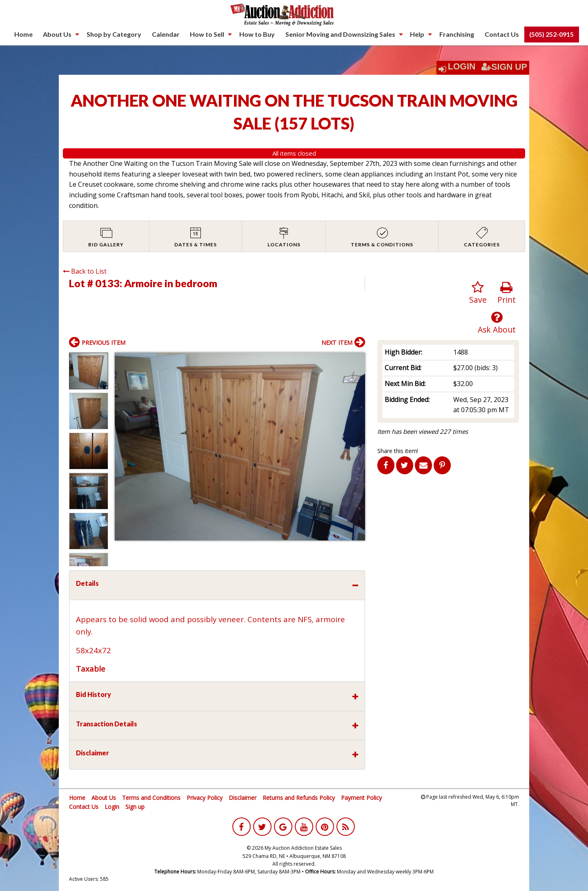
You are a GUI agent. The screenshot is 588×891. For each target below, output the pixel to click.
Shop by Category (114, 34)
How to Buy (257, 34)
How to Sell (207, 34)
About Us (57, 34)
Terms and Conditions (151, 798)
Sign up (135, 807)
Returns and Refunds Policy (299, 798)
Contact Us (502, 34)
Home (23, 34)
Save (478, 293)
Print (507, 293)
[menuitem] (23, 34)
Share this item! (398, 451)
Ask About (497, 323)
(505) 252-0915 (551, 34)
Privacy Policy (205, 798)
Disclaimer (243, 798)
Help (417, 34)
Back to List (85, 271)
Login (462, 67)
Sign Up (504, 67)
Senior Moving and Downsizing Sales (340, 34)
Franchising (457, 34)
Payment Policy (361, 798)
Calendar (166, 34)
